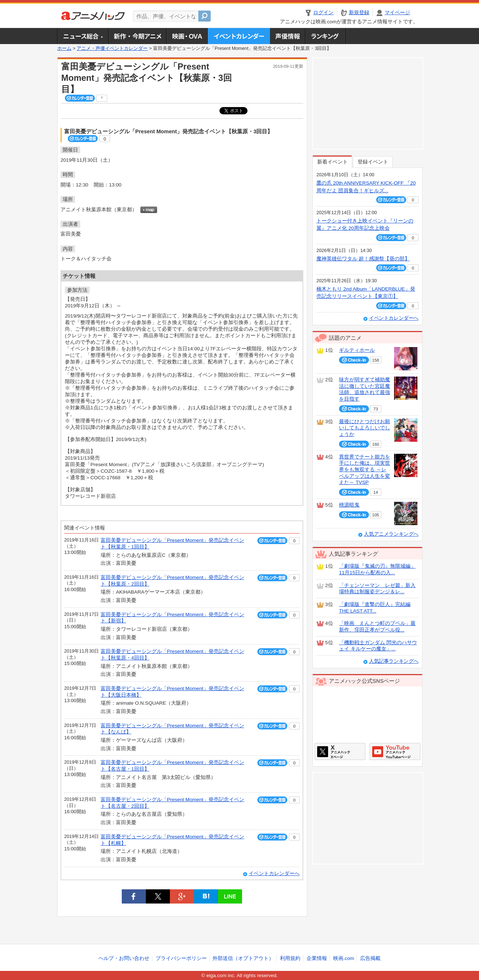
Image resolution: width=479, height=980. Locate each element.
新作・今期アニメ (137, 36)
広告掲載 (370, 958)
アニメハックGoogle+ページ (395, 751)
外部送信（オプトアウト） (243, 958)
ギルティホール (357, 350)
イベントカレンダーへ (274, 873)
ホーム (64, 48)
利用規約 (290, 958)
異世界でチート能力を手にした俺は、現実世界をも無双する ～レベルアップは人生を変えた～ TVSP (365, 470)
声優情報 (288, 36)
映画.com (344, 958)
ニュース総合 (83, 36)
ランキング (326, 36)
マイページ (397, 13)
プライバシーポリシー (181, 958)
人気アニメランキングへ (391, 534)
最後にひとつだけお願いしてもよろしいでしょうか (365, 428)
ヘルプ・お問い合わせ (124, 958)
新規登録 (359, 13)
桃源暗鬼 (349, 505)
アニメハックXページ (340, 751)
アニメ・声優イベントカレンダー (239, 36)
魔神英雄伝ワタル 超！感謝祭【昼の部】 (363, 259)
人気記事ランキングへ (394, 661)
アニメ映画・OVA (187, 36)
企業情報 (317, 958)
